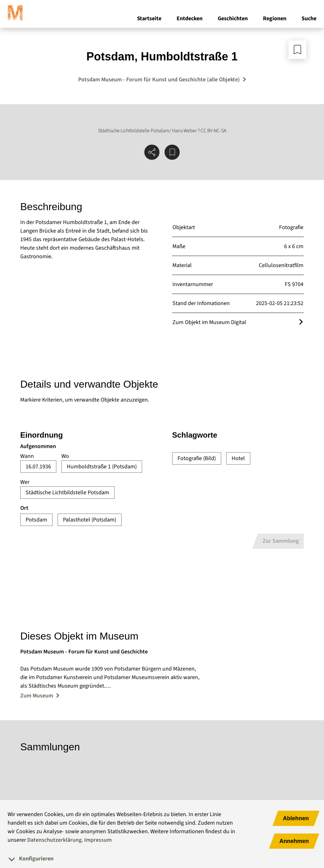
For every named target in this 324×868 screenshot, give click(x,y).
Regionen (275, 19)
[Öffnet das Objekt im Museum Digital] (301, 322)
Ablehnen (296, 818)
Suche (309, 19)
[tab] (162, 859)
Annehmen (294, 841)
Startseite (149, 19)
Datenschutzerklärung (54, 840)
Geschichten (233, 19)
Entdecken (190, 19)
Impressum (98, 840)
